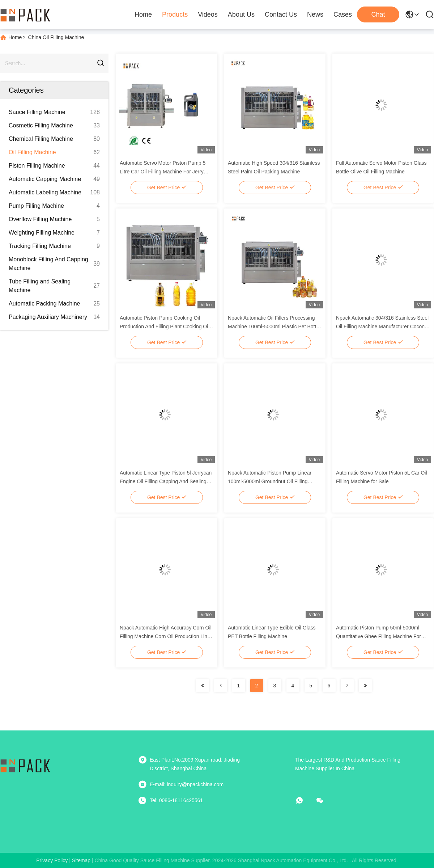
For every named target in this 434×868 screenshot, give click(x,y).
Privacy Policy (52, 860)
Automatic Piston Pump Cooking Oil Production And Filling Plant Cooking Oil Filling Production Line (164, 326)
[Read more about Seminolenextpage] (203, 686)
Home (143, 14)
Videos (208, 14)
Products (175, 14)
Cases (343, 14)
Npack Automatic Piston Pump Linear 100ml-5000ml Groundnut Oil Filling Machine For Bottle (270, 481)
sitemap (81, 860)
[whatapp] (305, 800)
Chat (378, 14)
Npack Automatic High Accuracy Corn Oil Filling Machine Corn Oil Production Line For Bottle (166, 636)
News (315, 14)
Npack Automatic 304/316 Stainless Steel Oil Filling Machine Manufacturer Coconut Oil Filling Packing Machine (382, 326)
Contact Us (281, 14)
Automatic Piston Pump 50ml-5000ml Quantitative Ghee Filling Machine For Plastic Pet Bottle (378, 636)
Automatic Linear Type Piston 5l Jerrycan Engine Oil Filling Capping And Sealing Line (166, 481)
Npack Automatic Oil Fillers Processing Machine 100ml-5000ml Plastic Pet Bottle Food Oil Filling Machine (274, 326)
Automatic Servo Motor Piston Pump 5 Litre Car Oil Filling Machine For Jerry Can (163, 172)
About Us (241, 14)
